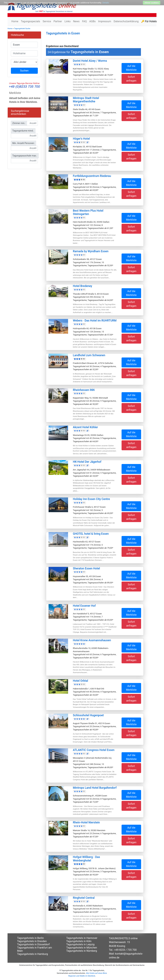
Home (15, 21)
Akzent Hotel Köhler (85, 427)
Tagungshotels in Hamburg (33, 954)
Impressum (105, 21)
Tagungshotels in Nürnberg (82, 951)
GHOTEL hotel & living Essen (91, 534)
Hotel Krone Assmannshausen (92, 640)
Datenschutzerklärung (126, 21)
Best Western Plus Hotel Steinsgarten (88, 212)
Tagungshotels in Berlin (30, 938)
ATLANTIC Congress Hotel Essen (94, 750)
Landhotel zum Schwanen (89, 355)
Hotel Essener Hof (84, 606)
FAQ (84, 21)
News (76, 21)
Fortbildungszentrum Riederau (92, 176)
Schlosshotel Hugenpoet (88, 715)
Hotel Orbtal (80, 681)
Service (47, 21)
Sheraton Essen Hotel (86, 568)
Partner (58, 21)
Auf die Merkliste (131, 68)
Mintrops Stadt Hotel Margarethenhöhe (86, 100)
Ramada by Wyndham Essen (91, 251)
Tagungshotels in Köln (79, 941)
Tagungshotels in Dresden (32, 941)
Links (68, 21)
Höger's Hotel (81, 139)
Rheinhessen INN (84, 390)
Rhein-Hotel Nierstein (86, 822)
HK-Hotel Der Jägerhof (87, 462)
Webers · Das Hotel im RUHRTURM (95, 321)
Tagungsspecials (30, 21)
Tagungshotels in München (82, 948)
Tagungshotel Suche (22, 29)
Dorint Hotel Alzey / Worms (90, 61)
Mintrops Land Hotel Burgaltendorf (95, 788)
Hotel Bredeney (82, 286)
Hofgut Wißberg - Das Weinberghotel (86, 859)
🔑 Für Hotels (149, 21)
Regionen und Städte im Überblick (82, 976)
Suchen (24, 71)
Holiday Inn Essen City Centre (91, 499)
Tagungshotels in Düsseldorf (33, 944)
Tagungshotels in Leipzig (80, 944)
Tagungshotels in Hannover (82, 938)
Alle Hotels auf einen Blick (96, 973)
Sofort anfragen (131, 79)
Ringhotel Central (84, 898)
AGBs (92, 21)
